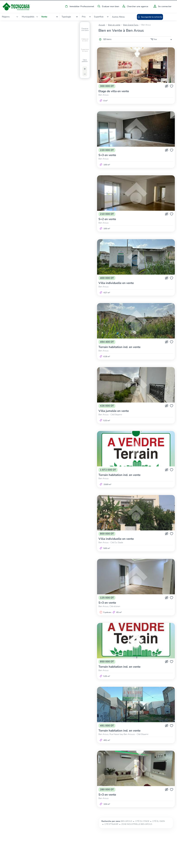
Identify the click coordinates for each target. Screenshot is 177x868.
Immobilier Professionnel (79, 6)
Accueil (102, 25)
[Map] (47, 407)
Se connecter (162, 6)
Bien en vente (114, 25)
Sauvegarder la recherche (166, 17)
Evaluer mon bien (108, 6)
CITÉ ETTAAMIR (111, 824)
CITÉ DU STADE (142, 821)
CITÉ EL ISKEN (159, 821)
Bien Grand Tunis (131, 25)
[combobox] (12, 17)
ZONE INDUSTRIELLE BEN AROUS (137, 824)
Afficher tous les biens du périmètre (49, 802)
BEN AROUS (127, 821)
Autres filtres (145, 17)
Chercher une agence (135, 6)
